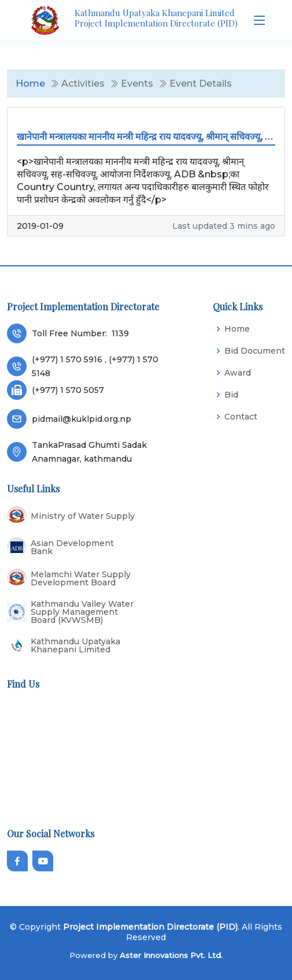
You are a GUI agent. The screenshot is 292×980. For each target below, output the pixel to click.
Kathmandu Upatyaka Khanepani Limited (75, 645)
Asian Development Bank (72, 547)
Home (30, 83)
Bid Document (255, 351)
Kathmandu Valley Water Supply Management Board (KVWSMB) (82, 612)
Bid (231, 395)
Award (238, 373)
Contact (241, 417)
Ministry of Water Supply (83, 516)
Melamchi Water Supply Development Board (81, 578)
